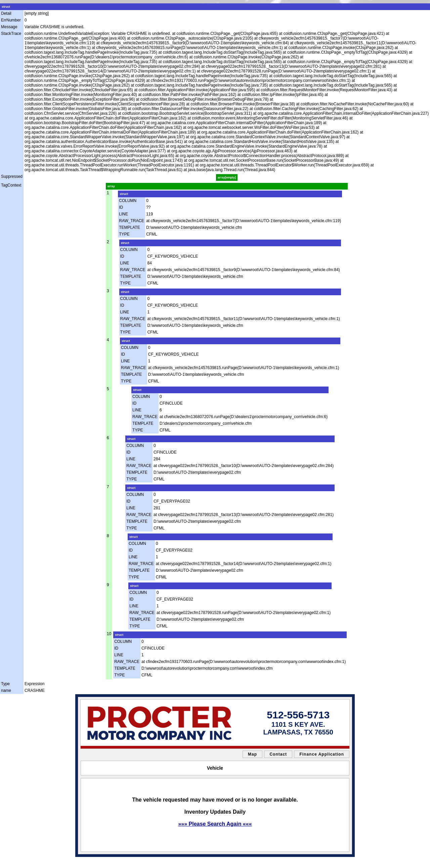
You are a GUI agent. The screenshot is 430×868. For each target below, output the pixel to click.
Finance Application (322, 754)
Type (5, 684)
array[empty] (227, 177)
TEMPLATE (129, 227)
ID (121, 207)
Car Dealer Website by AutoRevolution (239, 861)
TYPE (124, 234)
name (6, 691)
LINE (123, 214)
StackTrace (11, 34)
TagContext (11, 185)
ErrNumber (11, 20)
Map (252, 754)
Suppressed (12, 176)
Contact (278, 754)
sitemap (102, 861)
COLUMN (128, 201)
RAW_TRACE (132, 221)
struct (6, 7)
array (111, 186)
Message (9, 27)
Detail (6, 13)
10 (109, 634)
